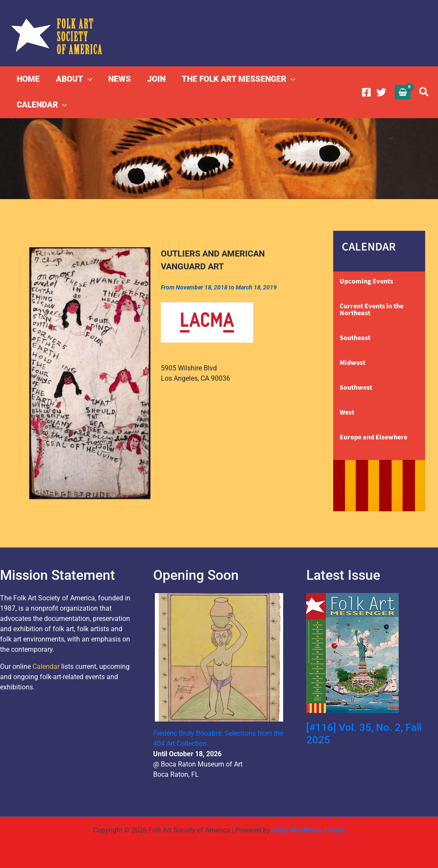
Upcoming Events (366, 281)
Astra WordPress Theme (308, 830)
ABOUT (74, 79)
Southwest (356, 388)
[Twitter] (381, 92)
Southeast (355, 338)
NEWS (120, 79)
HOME (28, 79)
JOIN (156, 79)
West (347, 412)
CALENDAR (42, 105)
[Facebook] (366, 92)
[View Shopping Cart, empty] (403, 92)
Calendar (46, 667)
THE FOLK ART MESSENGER (238, 79)
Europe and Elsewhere (373, 437)
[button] (87, 79)
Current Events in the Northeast (371, 310)
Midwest (352, 363)
